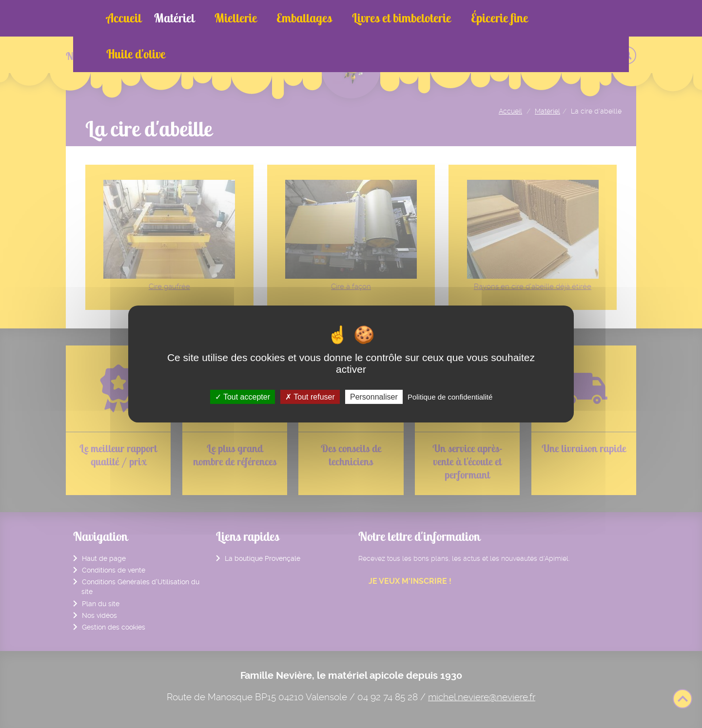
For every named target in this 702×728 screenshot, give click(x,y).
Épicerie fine (469, 18)
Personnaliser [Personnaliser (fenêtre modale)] (374, 397)
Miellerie (228, 18)
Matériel (174, 18)
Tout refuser (310, 397)
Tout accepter (243, 397)
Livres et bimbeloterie (379, 18)
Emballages (289, 18)
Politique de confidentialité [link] (450, 397)
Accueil (124, 18)
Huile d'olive (539, 18)
